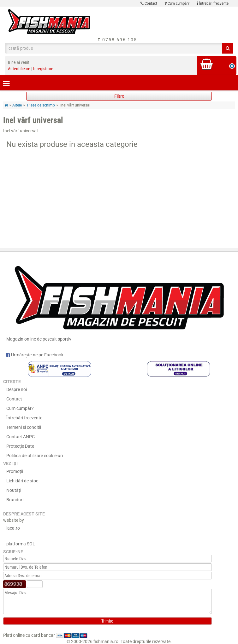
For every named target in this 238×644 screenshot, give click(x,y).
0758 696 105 (118, 40)
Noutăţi (14, 490)
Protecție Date (20, 446)
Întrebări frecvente (213, 3)
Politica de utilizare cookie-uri (35, 456)
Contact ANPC (21, 437)
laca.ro (13, 528)
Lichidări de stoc (22, 481)
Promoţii (15, 471)
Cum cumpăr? (177, 3)
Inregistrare (43, 69)
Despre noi (17, 389)
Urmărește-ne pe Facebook (35, 355)
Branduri (15, 500)
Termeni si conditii (24, 427)
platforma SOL (21, 544)
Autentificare (19, 69)
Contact (149, 3)
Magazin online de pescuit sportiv (119, 301)
